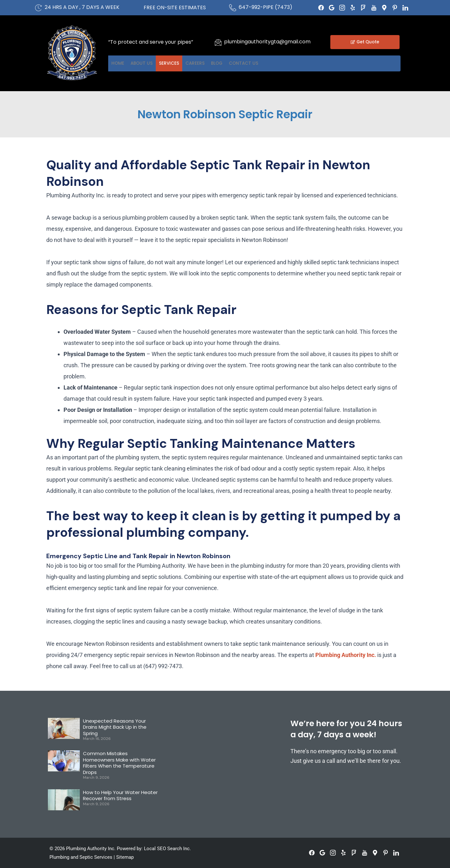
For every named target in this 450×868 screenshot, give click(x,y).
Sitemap (125, 857)
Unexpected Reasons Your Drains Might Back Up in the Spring (115, 727)
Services (188, 63)
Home (121, 63)
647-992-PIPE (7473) (266, 7)
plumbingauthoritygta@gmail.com (267, 42)
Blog (252, 63)
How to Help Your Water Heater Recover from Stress (120, 795)
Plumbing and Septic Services (81, 857)
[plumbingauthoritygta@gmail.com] (218, 42)
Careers (222, 63)
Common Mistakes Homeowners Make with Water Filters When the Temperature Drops (119, 763)
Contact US (287, 63)
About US (153, 63)
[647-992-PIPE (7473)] (233, 8)
